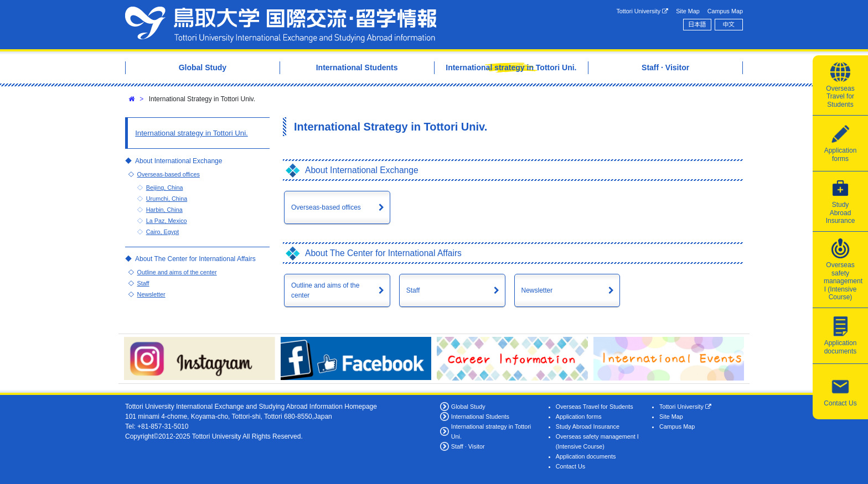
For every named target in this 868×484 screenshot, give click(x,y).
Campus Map (725, 11)
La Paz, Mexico (167, 221)
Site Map (688, 11)
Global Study (468, 407)
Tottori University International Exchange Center (281, 25)
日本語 (697, 24)
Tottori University (642, 11)
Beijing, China (165, 188)
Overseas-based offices (326, 207)
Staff (413, 290)
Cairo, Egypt (162, 232)
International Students (480, 417)
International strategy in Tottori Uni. (192, 133)
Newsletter (537, 290)
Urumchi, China (167, 199)
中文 (729, 24)
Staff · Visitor (468, 446)
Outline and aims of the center (325, 290)
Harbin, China (164, 210)
